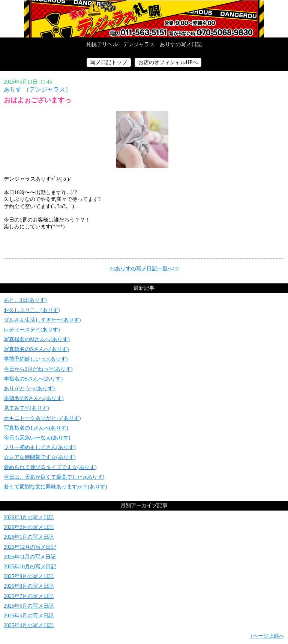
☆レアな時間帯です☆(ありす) (40, 457)
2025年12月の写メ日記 (30, 547)
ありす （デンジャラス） (37, 89)
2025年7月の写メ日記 (29, 596)
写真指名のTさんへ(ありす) (36, 428)
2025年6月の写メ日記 (29, 606)
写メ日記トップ (109, 62)
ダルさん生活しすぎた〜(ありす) (42, 320)
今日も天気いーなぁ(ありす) (37, 438)
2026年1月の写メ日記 (29, 537)
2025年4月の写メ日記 (29, 625)
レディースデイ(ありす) (32, 330)
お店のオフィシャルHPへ (168, 62)
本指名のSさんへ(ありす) (33, 379)
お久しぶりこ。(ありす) (32, 310)
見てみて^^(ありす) (26, 408)
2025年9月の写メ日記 (29, 576)
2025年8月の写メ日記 (29, 586)
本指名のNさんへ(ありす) (34, 398)
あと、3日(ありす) (25, 300)
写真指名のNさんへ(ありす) (36, 349)
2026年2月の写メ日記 (29, 527)
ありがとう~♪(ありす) (29, 389)
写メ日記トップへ (144, 19)
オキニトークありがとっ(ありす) (42, 418)
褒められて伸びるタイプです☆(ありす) (50, 467)
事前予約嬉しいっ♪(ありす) (36, 359)
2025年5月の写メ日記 (29, 616)
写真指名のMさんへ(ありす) (37, 339)
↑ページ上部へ (267, 636)
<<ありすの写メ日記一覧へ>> (144, 269)
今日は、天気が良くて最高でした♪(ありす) (54, 477)
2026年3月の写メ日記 (29, 517)
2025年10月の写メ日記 (30, 567)
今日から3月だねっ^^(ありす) (38, 369)
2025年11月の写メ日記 (30, 557)
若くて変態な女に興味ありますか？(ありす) (55, 487)
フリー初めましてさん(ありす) (40, 447)
